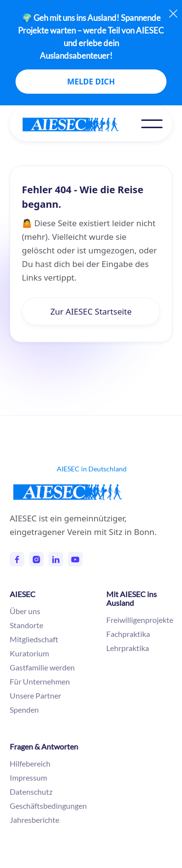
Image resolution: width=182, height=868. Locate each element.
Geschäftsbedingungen (48, 806)
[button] (152, 124)
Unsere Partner (35, 695)
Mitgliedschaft (34, 639)
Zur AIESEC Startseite (91, 311)
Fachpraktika (128, 634)
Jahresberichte (34, 820)
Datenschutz (31, 792)
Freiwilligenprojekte (140, 620)
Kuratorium (29, 653)
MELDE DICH (91, 82)
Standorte (26, 625)
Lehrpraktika (128, 648)
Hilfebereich (30, 763)
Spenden (24, 709)
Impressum (28, 777)
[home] (80, 125)
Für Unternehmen (40, 681)
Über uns (25, 611)
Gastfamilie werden (42, 667)
